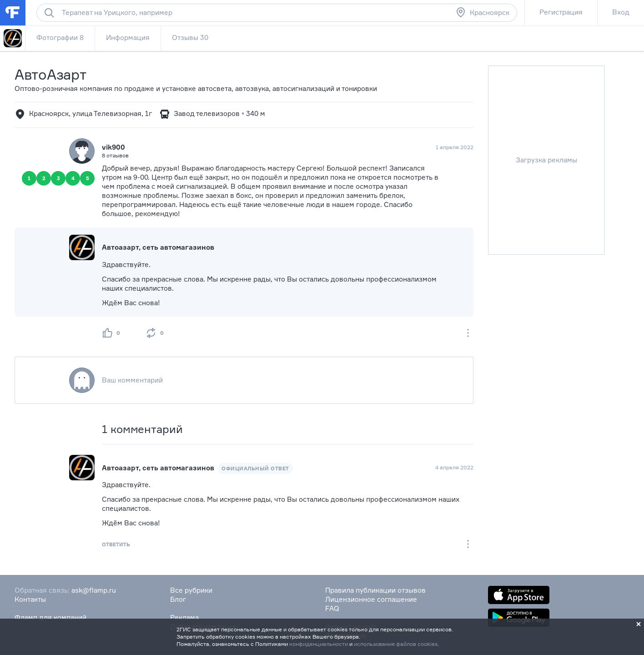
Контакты (30, 599)
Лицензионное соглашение (371, 599)
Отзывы (190, 38)
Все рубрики (191, 590)
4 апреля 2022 (454, 467)
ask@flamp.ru (94, 590)
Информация (128, 38)
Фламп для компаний (50, 617)
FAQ (332, 608)
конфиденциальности (319, 644)
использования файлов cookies (396, 644)
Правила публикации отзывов (375, 590)
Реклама (184, 617)
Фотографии (60, 38)
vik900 (113, 147)
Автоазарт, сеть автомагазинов (158, 247)
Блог (178, 599)
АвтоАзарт (50, 74)
